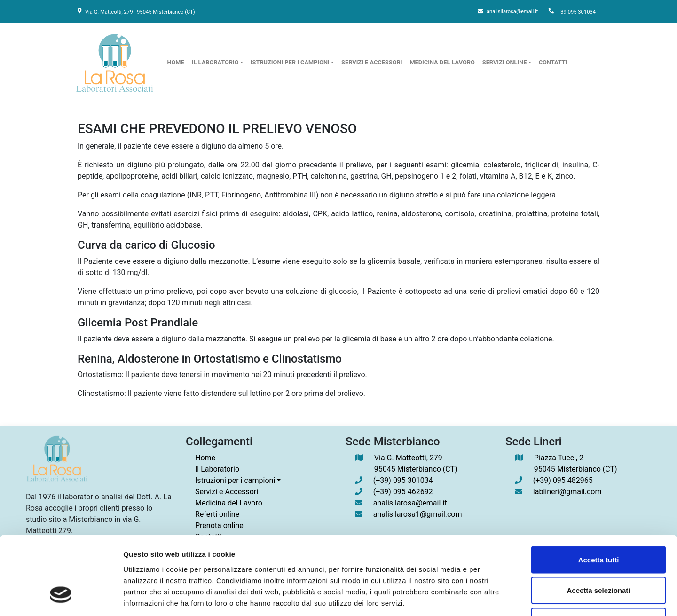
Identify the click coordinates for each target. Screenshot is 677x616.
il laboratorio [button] (215, 62)
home (176, 62)
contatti (553, 62)
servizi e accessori (372, 62)
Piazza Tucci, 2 (576, 464)
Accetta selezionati (598, 524)
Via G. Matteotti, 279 (416, 464)
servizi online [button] (505, 62)
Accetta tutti (599, 493)
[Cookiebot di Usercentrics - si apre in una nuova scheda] (61, 598)
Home (205, 458)
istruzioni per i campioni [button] (290, 62)
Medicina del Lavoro (442, 62)
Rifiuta (599, 554)
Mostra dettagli (495, 597)
